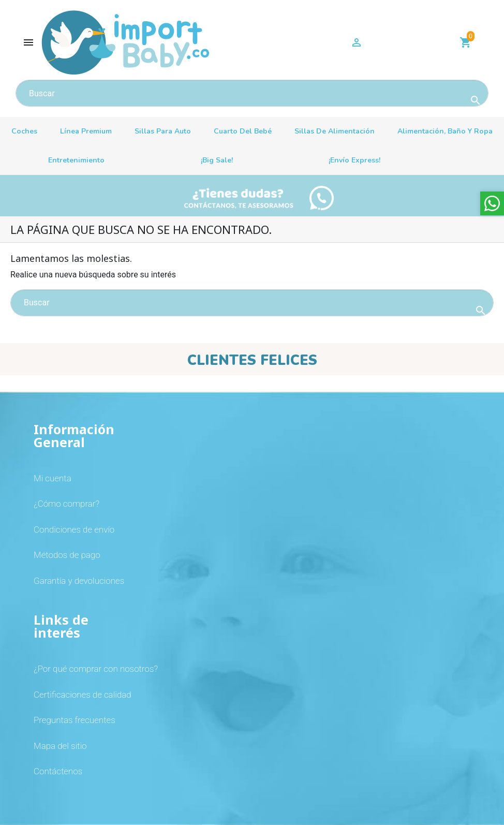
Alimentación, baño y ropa (445, 131)
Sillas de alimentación (335, 131)
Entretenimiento (76, 160)
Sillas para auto (163, 131)
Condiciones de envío (74, 529)
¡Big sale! (217, 160)
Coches (24, 131)
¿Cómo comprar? (66, 504)
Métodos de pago (67, 555)
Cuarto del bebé (243, 131)
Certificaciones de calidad (83, 695)
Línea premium (86, 131)
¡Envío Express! (354, 160)
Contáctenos (58, 771)
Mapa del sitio (60, 746)
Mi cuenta (53, 478)
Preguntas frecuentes (75, 720)
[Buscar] (252, 93)
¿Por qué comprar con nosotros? (96, 669)
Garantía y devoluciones (79, 581)
